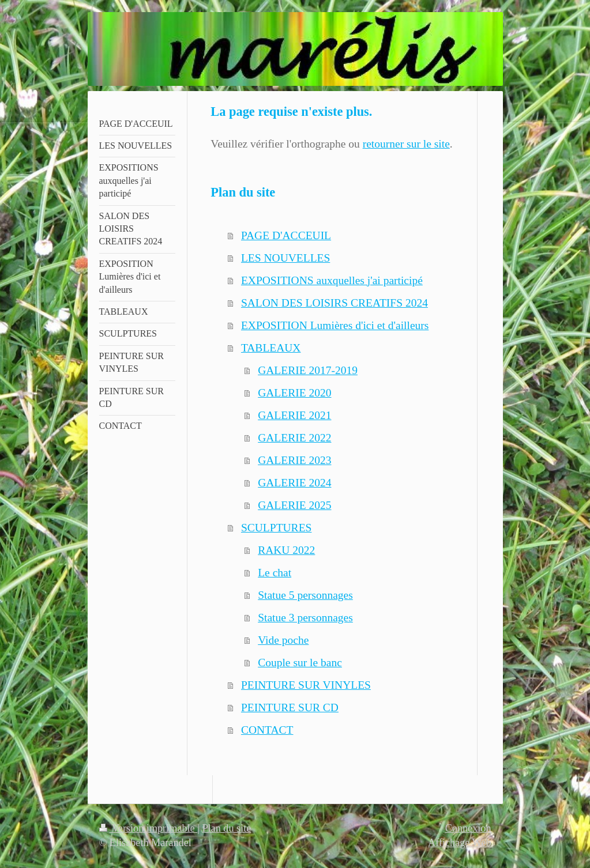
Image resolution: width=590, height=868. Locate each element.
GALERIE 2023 (294, 460)
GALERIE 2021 (294, 415)
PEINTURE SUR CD (290, 707)
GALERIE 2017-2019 (308, 370)
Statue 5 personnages (305, 595)
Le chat (275, 573)
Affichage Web (459, 843)
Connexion (468, 828)
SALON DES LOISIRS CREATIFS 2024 (335, 303)
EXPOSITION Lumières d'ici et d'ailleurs (335, 325)
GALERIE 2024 (294, 483)
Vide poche (283, 640)
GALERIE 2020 (294, 393)
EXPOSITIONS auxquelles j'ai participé (332, 280)
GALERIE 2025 (294, 505)
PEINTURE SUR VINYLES (306, 685)
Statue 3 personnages (305, 618)
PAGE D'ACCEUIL (286, 235)
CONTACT (267, 730)
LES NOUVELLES (285, 258)
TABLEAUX (271, 348)
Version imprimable (149, 828)
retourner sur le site (406, 144)
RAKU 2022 (286, 550)
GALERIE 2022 (294, 438)
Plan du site (226, 828)
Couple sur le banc (300, 663)
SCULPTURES (276, 528)
